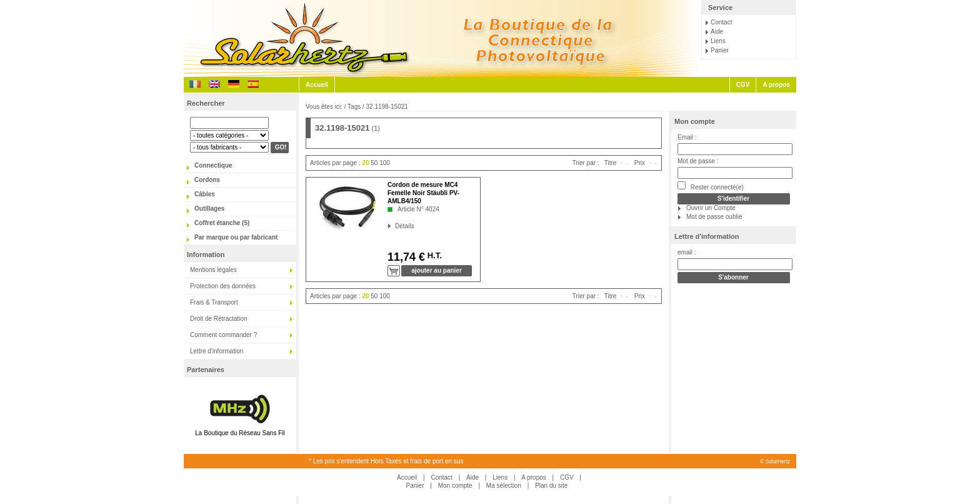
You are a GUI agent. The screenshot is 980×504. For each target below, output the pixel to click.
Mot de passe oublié (714, 217)
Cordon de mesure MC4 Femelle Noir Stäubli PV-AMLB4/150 (423, 193)
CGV (743, 85)
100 (385, 163)
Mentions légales (213, 270)
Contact (721, 22)
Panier (720, 50)
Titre (611, 163)
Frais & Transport (214, 302)
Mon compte (695, 121)
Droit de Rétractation (219, 319)
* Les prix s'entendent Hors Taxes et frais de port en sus (386, 461)
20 (365, 163)
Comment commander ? (223, 335)
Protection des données (223, 286)
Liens (718, 41)
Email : (687, 137)
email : (687, 252)
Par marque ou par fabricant (236, 237)
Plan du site (551, 486)
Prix (640, 163)
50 (374, 163)
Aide (717, 32)
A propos (776, 85)
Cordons (207, 180)
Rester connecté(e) (711, 186)
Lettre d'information (217, 351)
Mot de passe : (698, 161)
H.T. (433, 255)
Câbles (205, 194)
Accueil (317, 85)
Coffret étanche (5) (222, 223)
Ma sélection (504, 486)
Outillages (209, 209)
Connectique (213, 165)
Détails (395, 226)
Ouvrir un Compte (711, 208)
